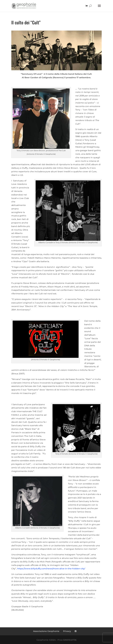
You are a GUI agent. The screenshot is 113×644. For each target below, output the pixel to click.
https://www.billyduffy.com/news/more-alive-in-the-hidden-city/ (51, 569)
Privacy (67, 631)
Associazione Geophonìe (46, 631)
